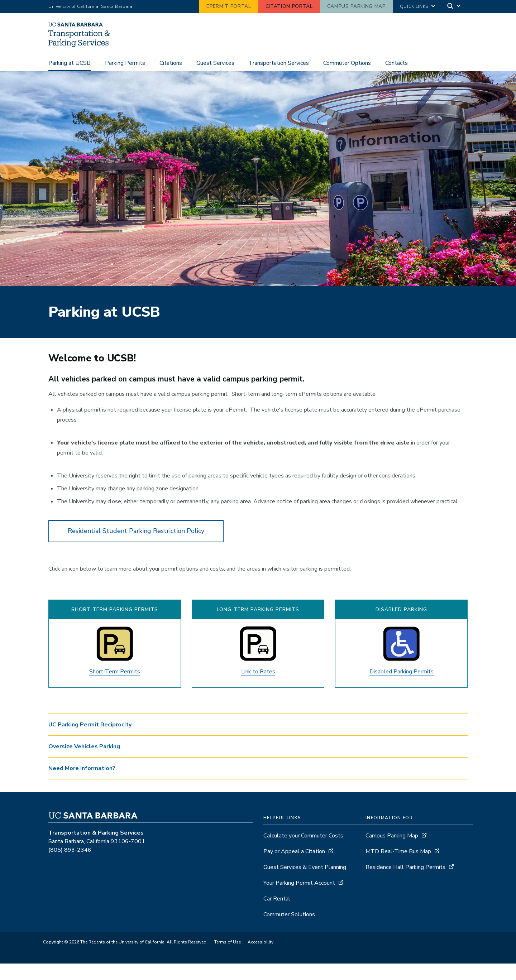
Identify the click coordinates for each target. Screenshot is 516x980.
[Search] (454, 7)
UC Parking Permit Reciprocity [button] (90, 741)
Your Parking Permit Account (299, 899)
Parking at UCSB (70, 80)
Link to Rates (258, 688)
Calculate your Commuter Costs (303, 852)
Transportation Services (279, 80)
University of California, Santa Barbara (90, 6)
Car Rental (277, 915)
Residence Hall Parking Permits (405, 884)
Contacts (396, 80)
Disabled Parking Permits (402, 688)
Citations (171, 80)
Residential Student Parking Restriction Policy (136, 547)
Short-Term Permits (115, 688)
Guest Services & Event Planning (305, 884)
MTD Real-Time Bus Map (398, 868)
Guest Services (215, 80)
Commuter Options (347, 80)
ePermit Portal (229, 6)
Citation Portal (289, 6)
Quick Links (414, 6)
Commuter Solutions (289, 931)
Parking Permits (125, 80)
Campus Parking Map (356, 6)
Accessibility (261, 959)
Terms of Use (228, 959)
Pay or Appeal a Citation (294, 868)
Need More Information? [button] (82, 785)
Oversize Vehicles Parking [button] (84, 763)
